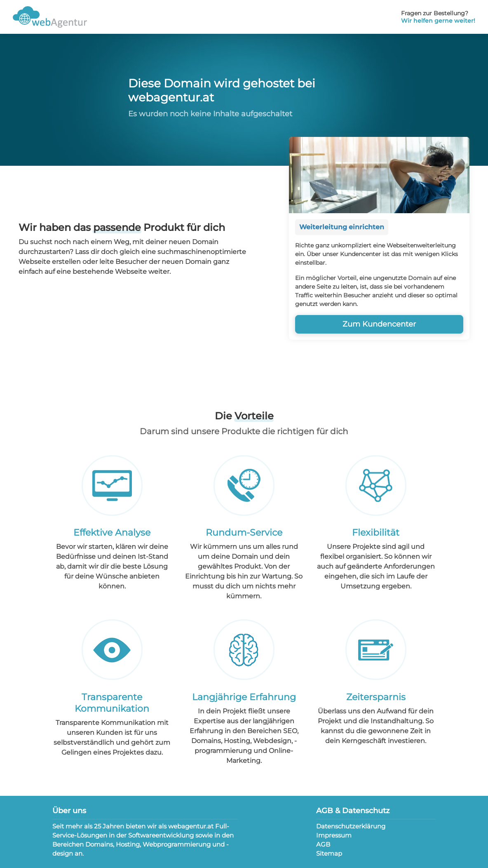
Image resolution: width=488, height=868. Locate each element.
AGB (323, 844)
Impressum (334, 835)
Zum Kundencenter (379, 324)
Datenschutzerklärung (351, 826)
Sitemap (329, 853)
